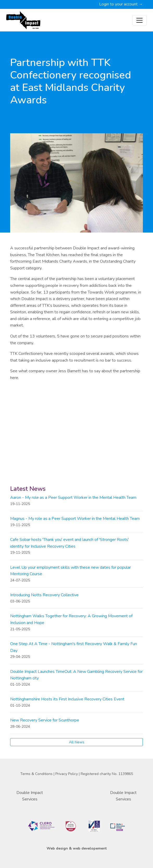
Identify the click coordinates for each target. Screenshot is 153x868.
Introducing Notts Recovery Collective (44, 595)
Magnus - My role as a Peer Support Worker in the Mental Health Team (75, 519)
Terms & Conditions (37, 774)
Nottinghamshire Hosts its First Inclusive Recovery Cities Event (67, 699)
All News (77, 742)
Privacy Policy (67, 774)
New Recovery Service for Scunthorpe (45, 720)
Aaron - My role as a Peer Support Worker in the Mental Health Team (73, 498)
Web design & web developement (77, 848)
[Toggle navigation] (139, 20)
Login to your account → (121, 4)
